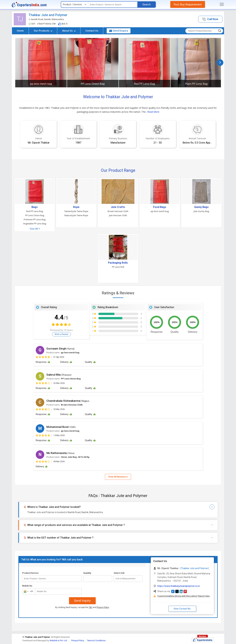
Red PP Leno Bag (145, 84)
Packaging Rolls (118, 263)
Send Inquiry (82, 601)
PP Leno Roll (118, 267)
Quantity (87, 573)
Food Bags (160, 207)
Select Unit (119, 573)
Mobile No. (27, 586)
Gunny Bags (201, 207)
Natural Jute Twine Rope (76, 215)
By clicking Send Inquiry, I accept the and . (82, 607)
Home (20, 31)
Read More (153, 112)
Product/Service (30, 573)
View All (35, 229)
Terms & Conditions (96, 640)
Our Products (43, 31)
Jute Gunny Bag (201, 211)
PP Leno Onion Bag (93, 84)
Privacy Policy (103, 607)
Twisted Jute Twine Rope (76, 211)
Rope (76, 207)
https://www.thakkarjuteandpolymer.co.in (179, 586)
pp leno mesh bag (41, 84)
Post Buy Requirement (188, 4)
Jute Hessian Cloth (118, 215)
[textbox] (113, 5)
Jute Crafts (118, 207)
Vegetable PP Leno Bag (35, 224)
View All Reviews (118, 477)
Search (146, 5)
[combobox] (28, 591)
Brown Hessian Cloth (118, 211)
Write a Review (61, 334)
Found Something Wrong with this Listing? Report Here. (184, 596)
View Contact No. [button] (182, 609)
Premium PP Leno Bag (35, 219)
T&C (90, 607)
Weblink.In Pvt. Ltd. (59, 640)
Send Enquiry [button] (119, 31)
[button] (210, 19)
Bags (35, 207)
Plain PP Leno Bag (196, 84)
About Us (69, 31)
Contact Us (92, 31)
